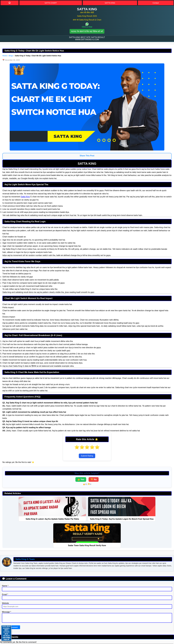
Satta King (25, 197)
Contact (156, 3)
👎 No (94, 479)
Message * (7, 588)
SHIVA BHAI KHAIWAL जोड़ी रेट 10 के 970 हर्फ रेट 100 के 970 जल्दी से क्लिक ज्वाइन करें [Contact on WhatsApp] (6, 633)
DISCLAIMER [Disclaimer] (99, 623)
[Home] (10, 3)
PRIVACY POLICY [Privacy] (64, 623)
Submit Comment (11, 603)
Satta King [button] (87, 630)
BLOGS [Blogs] (115, 623)
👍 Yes (81, 479)
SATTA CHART (51, 3)
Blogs (11, 56)
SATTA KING (110, 3)
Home (5, 56)
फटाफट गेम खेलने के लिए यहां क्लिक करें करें (87, 31)
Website (5, 579)
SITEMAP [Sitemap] (82, 623)
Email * (5, 570)
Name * (5, 561)
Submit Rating (87, 456)
